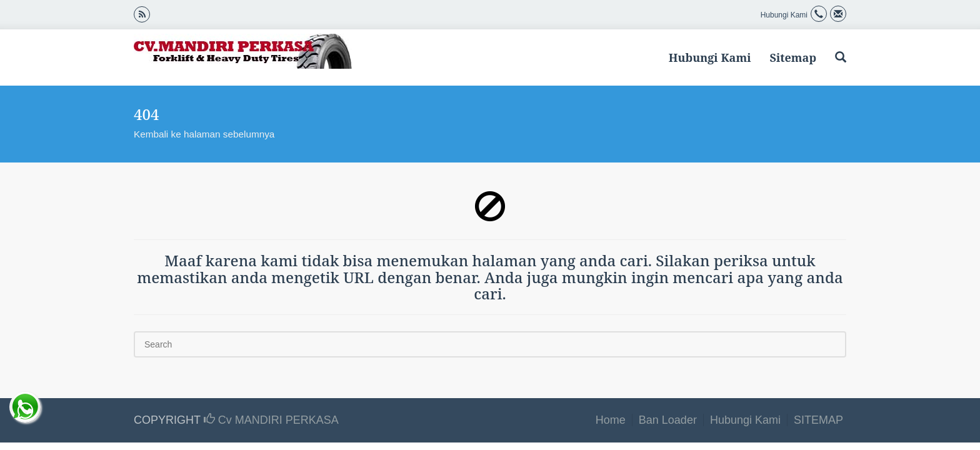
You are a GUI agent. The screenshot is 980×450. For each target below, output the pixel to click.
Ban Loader (668, 420)
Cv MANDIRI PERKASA (271, 420)
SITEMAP (818, 420)
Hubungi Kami (710, 57)
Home (611, 420)
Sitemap (793, 57)
